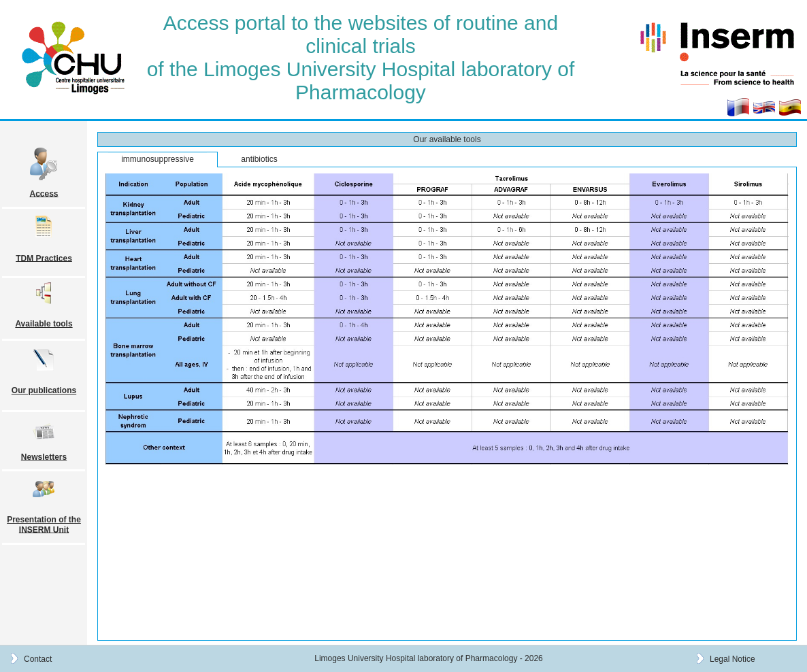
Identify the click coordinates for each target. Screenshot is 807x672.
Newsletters (44, 456)
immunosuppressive (158, 159)
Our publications (44, 390)
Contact (38, 658)
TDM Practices (44, 258)
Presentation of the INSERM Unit (44, 525)
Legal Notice (732, 658)
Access (44, 193)
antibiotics (259, 159)
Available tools (44, 324)
